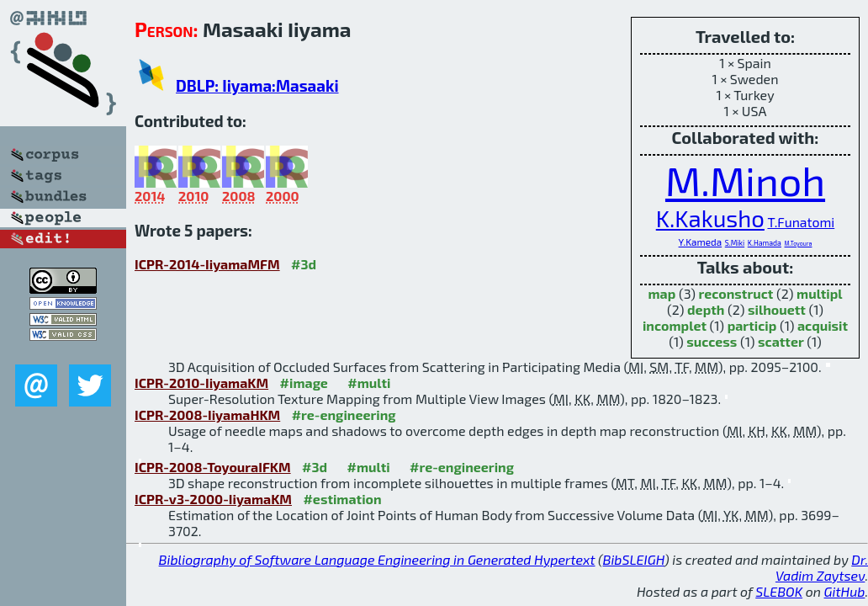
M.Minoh (745, 180)
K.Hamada (765, 243)
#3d (304, 264)
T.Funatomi (801, 222)
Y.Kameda (701, 242)
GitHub (845, 591)
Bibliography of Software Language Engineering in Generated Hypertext (377, 559)
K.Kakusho (710, 218)
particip (752, 325)
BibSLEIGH (634, 559)
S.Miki (735, 243)
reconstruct (736, 293)
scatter (781, 341)
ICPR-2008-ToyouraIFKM (213, 467)
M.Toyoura (799, 243)
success (712, 341)
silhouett (777, 309)
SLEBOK (779, 591)
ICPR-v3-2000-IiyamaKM (213, 499)
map (662, 293)
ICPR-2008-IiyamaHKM (207, 415)
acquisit (823, 325)
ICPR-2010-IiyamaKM (201, 383)
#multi (369, 383)
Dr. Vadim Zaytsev (822, 567)
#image (304, 383)
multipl (819, 293)
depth (706, 309)
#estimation (342, 499)
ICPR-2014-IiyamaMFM (207, 264)
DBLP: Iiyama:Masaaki (257, 85)
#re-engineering (344, 415)
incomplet (675, 325)
